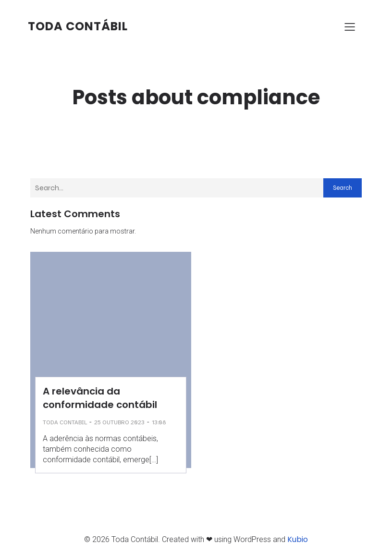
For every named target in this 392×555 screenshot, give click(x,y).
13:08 (159, 422)
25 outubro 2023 (119, 422)
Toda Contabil (65, 422)
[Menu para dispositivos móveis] (350, 26)
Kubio (298, 539)
